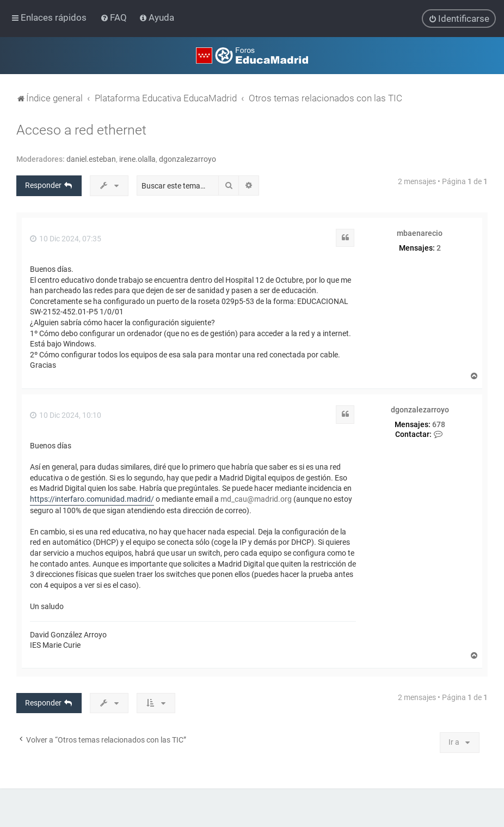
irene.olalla (137, 159)
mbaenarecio (420, 233)
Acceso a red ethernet (81, 129)
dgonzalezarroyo (188, 159)
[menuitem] (115, 17)
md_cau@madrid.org (256, 498)
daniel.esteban (91, 159)
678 (439, 424)
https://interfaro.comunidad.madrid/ (92, 498)
